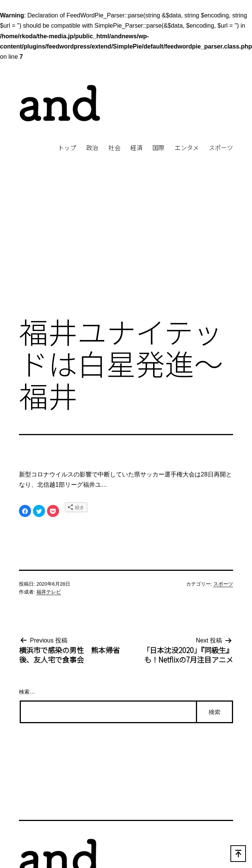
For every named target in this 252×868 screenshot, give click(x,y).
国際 (158, 147)
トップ (67, 147)
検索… (27, 692)
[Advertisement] (126, 247)
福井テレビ (49, 592)
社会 (114, 147)
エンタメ (187, 147)
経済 (136, 147)
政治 (92, 147)
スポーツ (221, 147)
